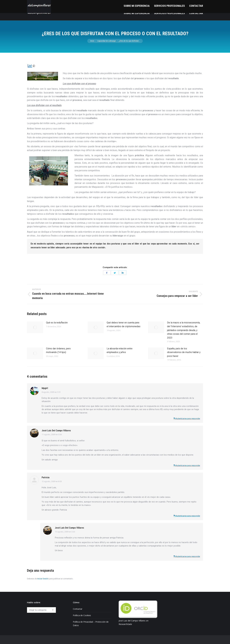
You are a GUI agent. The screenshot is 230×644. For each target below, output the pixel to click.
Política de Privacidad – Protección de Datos (91, 624)
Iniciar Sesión (43, 579)
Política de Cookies (82, 615)
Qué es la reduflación (57, 323)
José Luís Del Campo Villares (56, 431)
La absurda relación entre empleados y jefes (120, 350)
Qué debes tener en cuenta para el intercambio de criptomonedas (124, 324)
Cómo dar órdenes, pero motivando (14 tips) (58, 350)
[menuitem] (137, 13)
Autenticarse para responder (187, 419)
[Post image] (35, 327)
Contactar (78, 609)
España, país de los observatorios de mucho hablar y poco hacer (184, 352)
